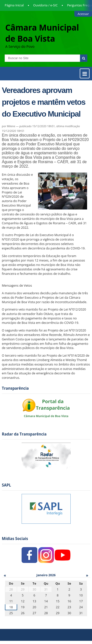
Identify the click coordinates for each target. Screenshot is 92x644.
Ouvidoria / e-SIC (45, 5)
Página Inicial (14, 5)
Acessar (83, 14)
